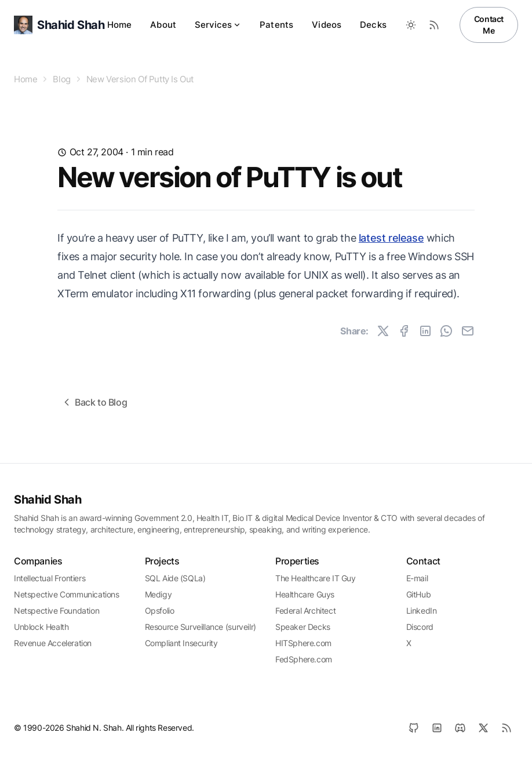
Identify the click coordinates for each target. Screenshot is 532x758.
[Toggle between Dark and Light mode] (411, 25)
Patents (276, 25)
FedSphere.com (304, 659)
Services (218, 25)
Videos (327, 25)
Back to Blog (94, 402)
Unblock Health (41, 627)
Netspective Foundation (57, 611)
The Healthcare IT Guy (316, 578)
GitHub (419, 594)
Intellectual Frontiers (50, 578)
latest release (391, 238)
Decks (373, 25)
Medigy (158, 594)
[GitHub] (414, 728)
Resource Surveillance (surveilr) (201, 627)
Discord (420, 627)
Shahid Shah (48, 500)
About (163, 25)
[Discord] (460, 728)
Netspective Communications (67, 594)
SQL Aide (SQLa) (175, 578)
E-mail (417, 578)
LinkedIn (422, 611)
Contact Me (489, 25)
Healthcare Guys (305, 594)
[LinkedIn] (437, 728)
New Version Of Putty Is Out (140, 79)
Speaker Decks (303, 627)
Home (120, 25)
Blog (61, 79)
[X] (483, 728)
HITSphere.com (303, 643)
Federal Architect (305, 611)
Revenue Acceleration (53, 643)
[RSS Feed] (434, 25)
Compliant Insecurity (181, 643)
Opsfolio (160, 611)
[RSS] (507, 728)
